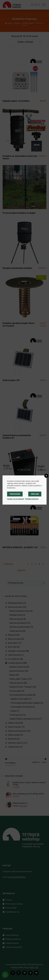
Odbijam (35, 494)
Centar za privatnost (15, 499)
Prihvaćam (15, 494)
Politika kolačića (32, 499)
